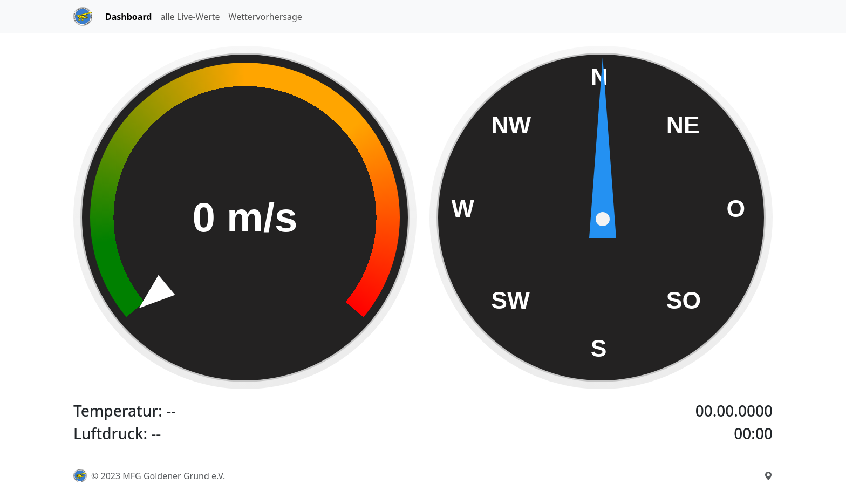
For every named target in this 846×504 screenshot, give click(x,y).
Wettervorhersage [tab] (265, 17)
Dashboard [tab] (128, 17)
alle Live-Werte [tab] (190, 17)
